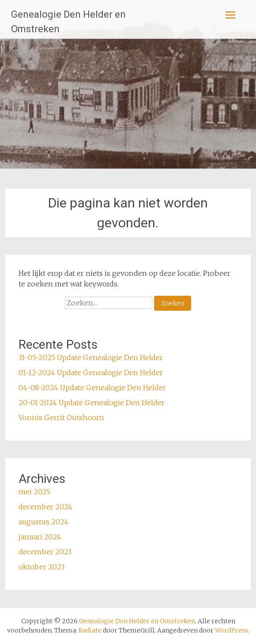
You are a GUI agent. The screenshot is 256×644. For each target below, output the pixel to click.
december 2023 (45, 552)
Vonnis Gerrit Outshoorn (61, 418)
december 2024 (45, 507)
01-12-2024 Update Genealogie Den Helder (91, 373)
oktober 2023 (41, 567)
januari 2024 (40, 537)
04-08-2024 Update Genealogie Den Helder (92, 388)
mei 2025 (34, 492)
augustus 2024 (43, 522)
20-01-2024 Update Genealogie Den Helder (92, 403)
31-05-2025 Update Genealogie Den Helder (91, 358)
